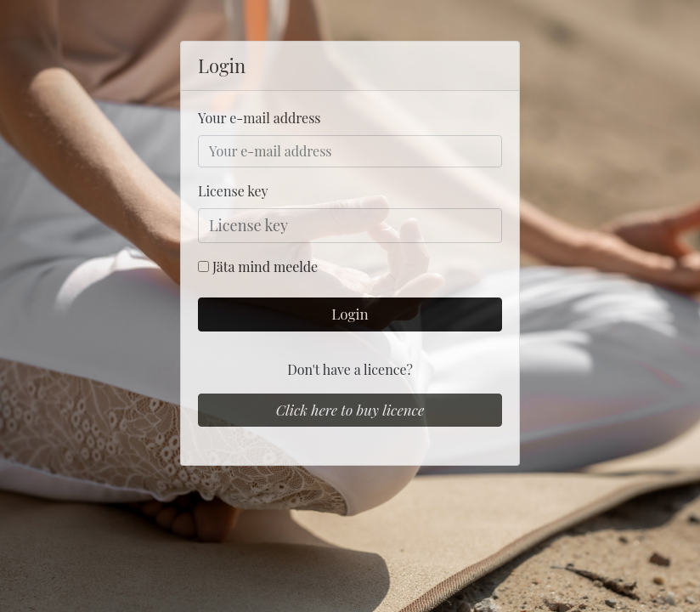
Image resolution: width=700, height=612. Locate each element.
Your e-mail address (259, 118)
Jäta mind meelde (265, 266)
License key (233, 191)
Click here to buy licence (350, 410)
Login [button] (350, 314)
